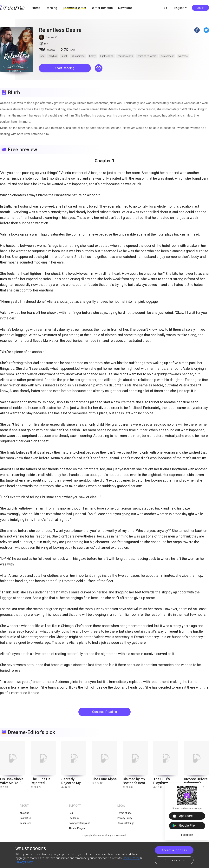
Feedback (74, 818)
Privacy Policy (24, 862)
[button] (65, 68)
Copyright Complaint (79, 823)
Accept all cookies (174, 850)
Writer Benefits (102, 8)
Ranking (52, 8)
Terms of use (124, 813)
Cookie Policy (131, 858)
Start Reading (65, 68)
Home (36, 8)
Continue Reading (104, 712)
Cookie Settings (126, 823)
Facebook (187, 835)
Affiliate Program (78, 828)
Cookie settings (174, 860)
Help (71, 813)
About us (24, 813)
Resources (26, 823)
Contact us (26, 818)
